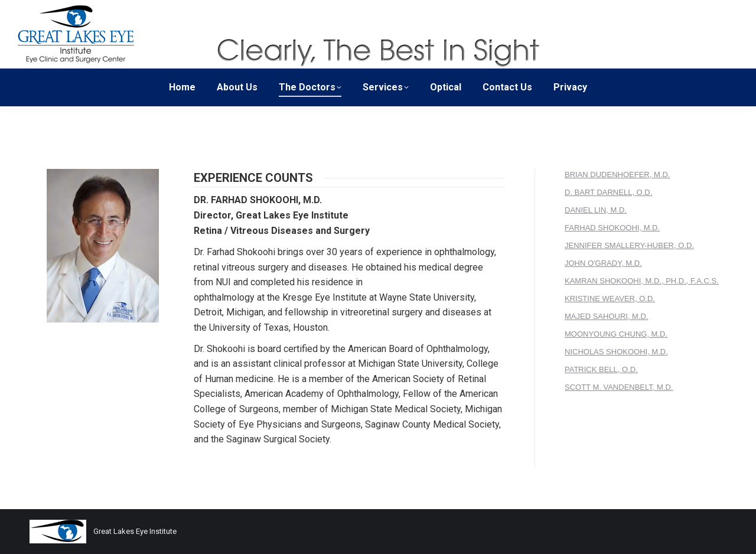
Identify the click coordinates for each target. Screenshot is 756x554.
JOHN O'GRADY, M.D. (603, 263)
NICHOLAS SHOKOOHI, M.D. (616, 352)
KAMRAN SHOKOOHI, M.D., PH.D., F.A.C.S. (642, 281)
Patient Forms (639, 11)
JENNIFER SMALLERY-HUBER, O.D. (629, 245)
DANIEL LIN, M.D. (596, 210)
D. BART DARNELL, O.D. (608, 192)
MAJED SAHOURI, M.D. (607, 316)
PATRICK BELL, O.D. (601, 369)
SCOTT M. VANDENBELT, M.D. (619, 387)
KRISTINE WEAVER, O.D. (610, 299)
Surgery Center (573, 11)
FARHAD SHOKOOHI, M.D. (612, 228)
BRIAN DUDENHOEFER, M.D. (617, 175)
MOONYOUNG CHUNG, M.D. (616, 334)
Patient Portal (703, 11)
